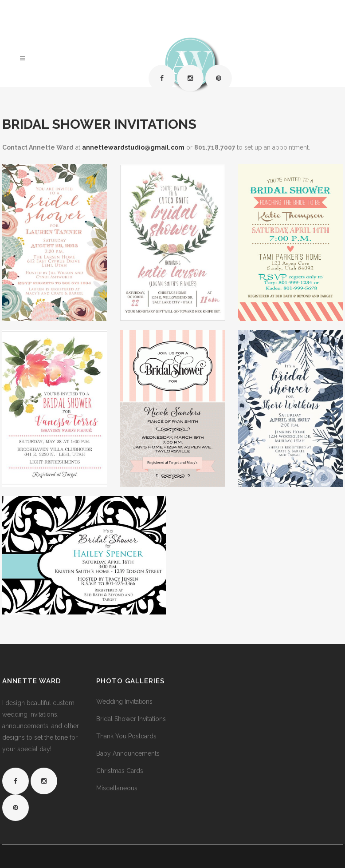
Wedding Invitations (124, 702)
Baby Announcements (128, 753)
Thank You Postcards (126, 736)
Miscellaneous (117, 788)
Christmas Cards (120, 771)
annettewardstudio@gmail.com (133, 147)
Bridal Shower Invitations (131, 719)
